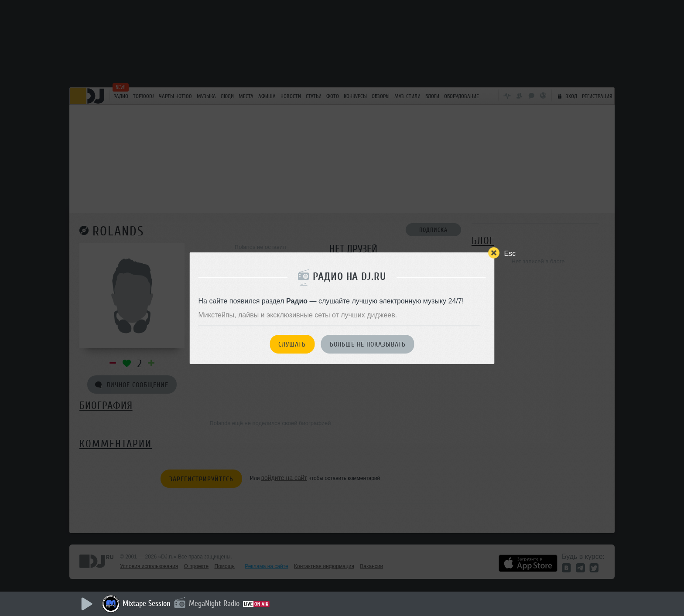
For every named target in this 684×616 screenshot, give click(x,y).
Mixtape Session (147, 603)
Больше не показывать (368, 344)
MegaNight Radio (214, 603)
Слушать (292, 344)
